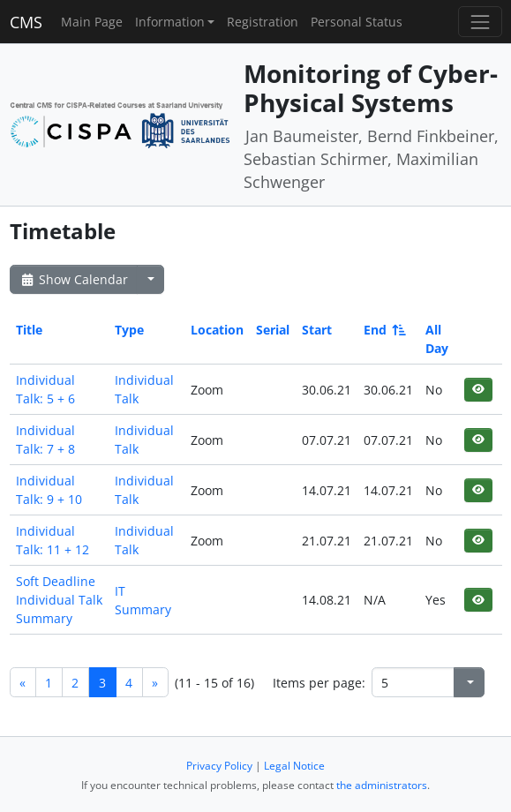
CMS (26, 22)
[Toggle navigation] (480, 22)
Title (29, 330)
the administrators (382, 785)
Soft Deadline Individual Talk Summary (59, 600)
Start (317, 330)
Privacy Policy (219, 766)
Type (129, 330)
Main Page (92, 22)
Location (217, 330)
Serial (273, 330)
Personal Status (357, 22)
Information (170, 22)
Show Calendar (74, 279)
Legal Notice (294, 766)
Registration (263, 22)
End (383, 330)
